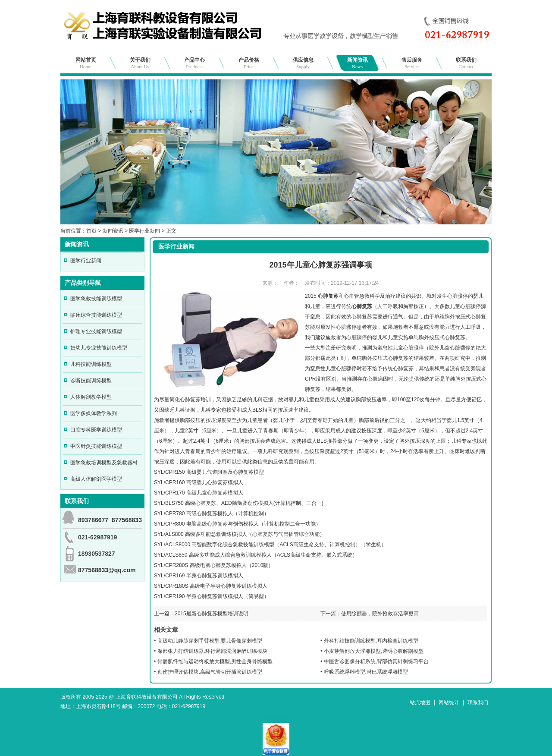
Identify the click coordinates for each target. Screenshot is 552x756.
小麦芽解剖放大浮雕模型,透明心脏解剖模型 (374, 651)
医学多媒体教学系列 (94, 413)
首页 (91, 231)
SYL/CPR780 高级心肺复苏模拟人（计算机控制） (212, 513)
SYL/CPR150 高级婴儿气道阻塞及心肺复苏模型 (209, 472)
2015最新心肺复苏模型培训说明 (212, 614)
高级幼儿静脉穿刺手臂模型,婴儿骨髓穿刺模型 (210, 641)
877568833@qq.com (107, 570)
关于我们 (140, 63)
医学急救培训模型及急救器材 (104, 463)
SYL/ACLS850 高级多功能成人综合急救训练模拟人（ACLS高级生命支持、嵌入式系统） (256, 555)
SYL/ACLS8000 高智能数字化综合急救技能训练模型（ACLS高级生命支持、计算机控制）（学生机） (270, 545)
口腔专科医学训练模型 (96, 430)
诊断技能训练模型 (91, 381)
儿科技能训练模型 (91, 364)
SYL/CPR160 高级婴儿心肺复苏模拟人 (199, 482)
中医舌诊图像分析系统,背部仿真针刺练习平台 (376, 661)
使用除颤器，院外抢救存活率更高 (380, 614)
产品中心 (194, 63)
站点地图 (420, 702)
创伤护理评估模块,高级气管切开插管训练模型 (210, 672)
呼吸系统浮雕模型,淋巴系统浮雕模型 (366, 672)
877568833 (127, 520)
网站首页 (86, 63)
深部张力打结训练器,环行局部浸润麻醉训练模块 (212, 651)
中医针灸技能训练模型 (96, 446)
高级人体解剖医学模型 (96, 479)
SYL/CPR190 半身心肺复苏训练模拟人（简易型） (212, 596)
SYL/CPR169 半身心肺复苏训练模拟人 (199, 576)
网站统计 (449, 702)
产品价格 (249, 63)
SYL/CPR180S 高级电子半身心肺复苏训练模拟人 (211, 586)
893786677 (93, 520)
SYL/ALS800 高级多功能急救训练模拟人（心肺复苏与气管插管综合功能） (239, 534)
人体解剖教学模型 (91, 397)
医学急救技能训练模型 (96, 299)
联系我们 (466, 63)
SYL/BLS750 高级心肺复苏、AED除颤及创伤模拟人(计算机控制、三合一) (239, 503)
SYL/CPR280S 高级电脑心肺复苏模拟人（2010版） (214, 565)
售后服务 (412, 63)
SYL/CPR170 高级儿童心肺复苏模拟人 (199, 493)
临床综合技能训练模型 (96, 315)
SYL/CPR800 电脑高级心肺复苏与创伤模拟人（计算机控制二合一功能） (237, 524)
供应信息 (303, 63)
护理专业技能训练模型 (96, 331)
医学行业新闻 (144, 231)
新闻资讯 (358, 63)
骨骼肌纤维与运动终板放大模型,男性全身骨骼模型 (215, 661)
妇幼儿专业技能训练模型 (99, 348)
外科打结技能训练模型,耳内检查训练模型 (371, 641)
